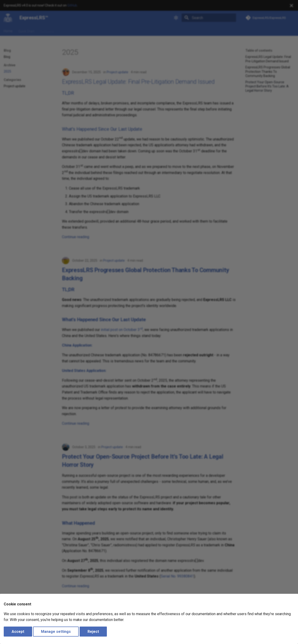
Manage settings (56, 632)
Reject (93, 632)
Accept (18, 632)
